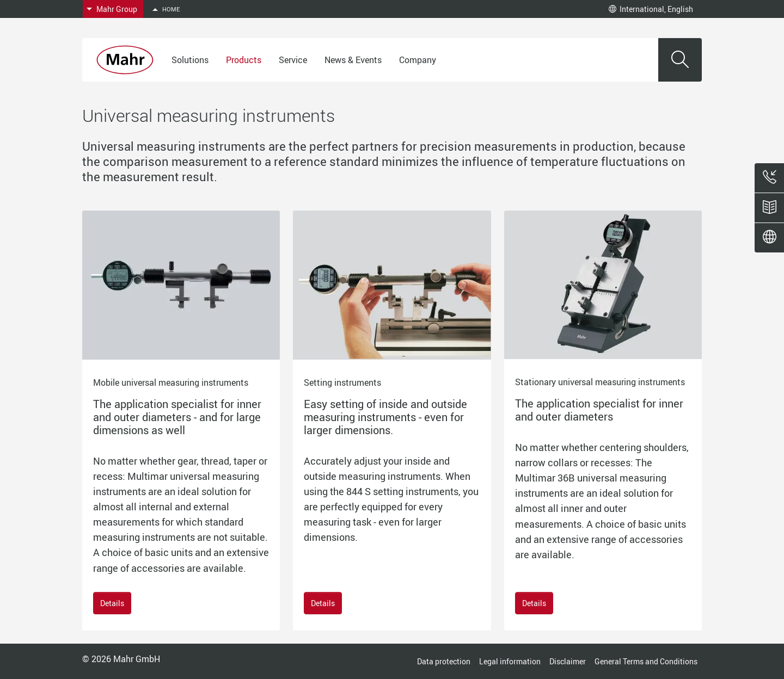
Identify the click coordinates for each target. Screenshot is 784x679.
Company (418, 60)
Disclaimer (568, 661)
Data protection (444, 661)
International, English (651, 9)
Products (244, 60)
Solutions (190, 60)
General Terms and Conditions (646, 661)
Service (293, 60)
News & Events (353, 60)
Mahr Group (117, 9)
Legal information (510, 661)
